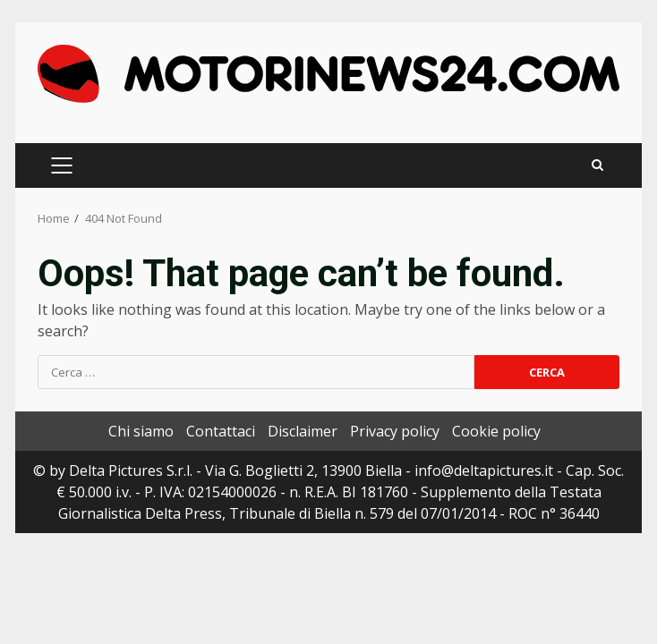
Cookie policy (496, 431)
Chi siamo (141, 431)
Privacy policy (395, 431)
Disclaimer (303, 431)
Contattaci (221, 431)
